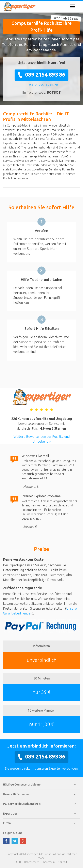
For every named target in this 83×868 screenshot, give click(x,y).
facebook (6, 841)
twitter (15, 841)
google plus (23, 841)
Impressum (48, 862)
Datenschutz (31, 862)
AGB (18, 862)
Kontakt (63, 862)
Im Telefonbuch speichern (41, 84)
